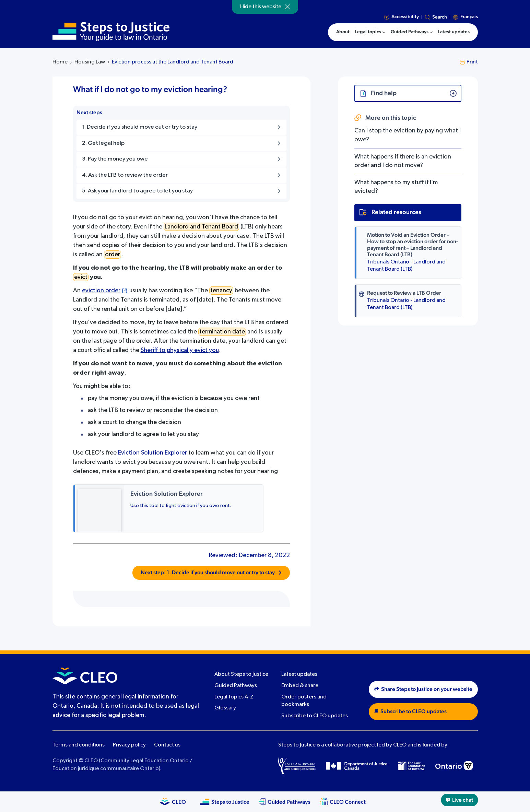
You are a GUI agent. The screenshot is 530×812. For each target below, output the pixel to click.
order (113, 255)
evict (81, 277)
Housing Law (90, 62)
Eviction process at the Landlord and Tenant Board (173, 62)
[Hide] (287, 7)
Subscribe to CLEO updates (315, 716)
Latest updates (299, 674)
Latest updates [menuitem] (454, 32)
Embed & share (300, 686)
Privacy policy (129, 745)
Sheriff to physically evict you (180, 350)
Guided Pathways (236, 686)
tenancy (221, 291)
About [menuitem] (343, 32)
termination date (222, 332)
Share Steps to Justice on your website (423, 689)
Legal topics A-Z (234, 697)
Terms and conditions (79, 745)
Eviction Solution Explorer (152, 453)
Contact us (167, 745)
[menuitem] (370, 32)
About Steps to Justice (241, 674)
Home (60, 62)
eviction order (101, 291)
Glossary (225, 708)
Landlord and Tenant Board (201, 227)
